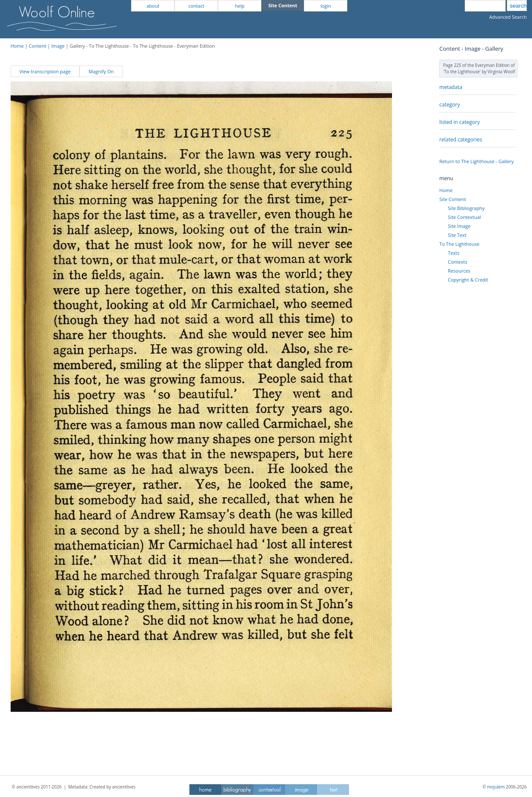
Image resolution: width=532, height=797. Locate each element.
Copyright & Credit (468, 280)
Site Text (457, 235)
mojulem (496, 787)
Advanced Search (508, 17)
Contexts (457, 262)
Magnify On (101, 71)
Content (38, 46)
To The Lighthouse (459, 244)
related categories (460, 140)
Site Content (453, 199)
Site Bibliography (466, 208)
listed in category (459, 122)
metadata (451, 87)
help (240, 6)
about (153, 6)
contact (196, 6)
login (326, 6)
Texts (453, 253)
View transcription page (45, 71)
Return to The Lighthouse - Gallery (476, 161)
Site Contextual (464, 217)
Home (17, 46)
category (449, 105)
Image (58, 46)
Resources (459, 271)
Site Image (459, 226)
